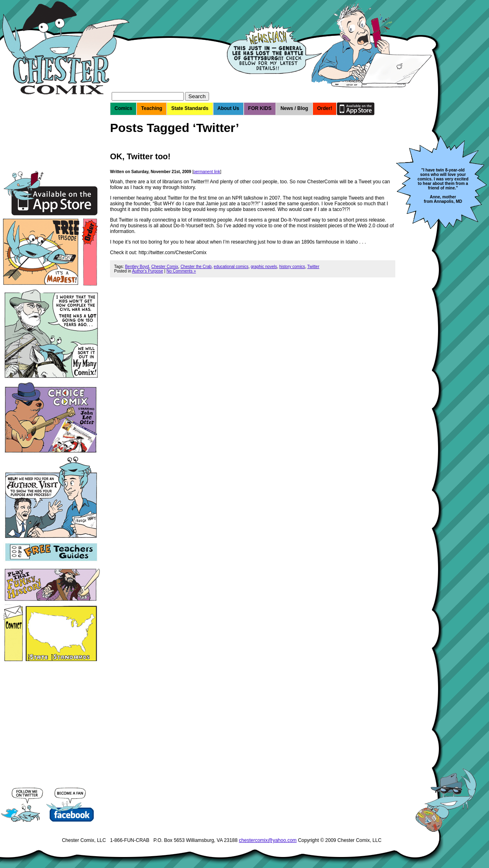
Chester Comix (165, 267)
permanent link (207, 172)
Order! (325, 108)
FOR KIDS (260, 108)
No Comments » (181, 271)
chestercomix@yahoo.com (268, 840)
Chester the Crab (196, 267)
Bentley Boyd (137, 267)
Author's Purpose (148, 271)
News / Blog (294, 108)
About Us (228, 108)
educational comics (231, 267)
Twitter (313, 267)
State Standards (190, 108)
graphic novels (264, 267)
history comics (292, 267)
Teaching (152, 108)
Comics (123, 108)
